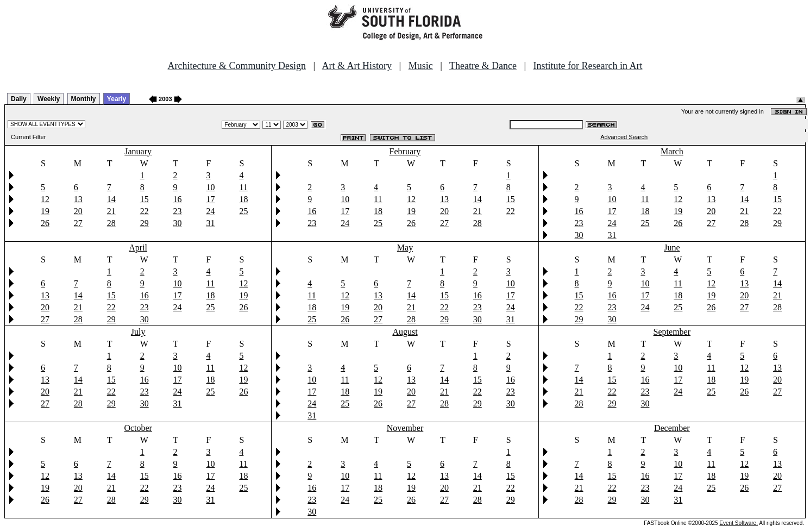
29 (145, 223)
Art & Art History (357, 66)
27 (78, 223)
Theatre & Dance (483, 66)
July (138, 332)
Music (421, 66)
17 (210, 199)
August (405, 332)
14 (111, 199)
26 (45, 223)
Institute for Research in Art (588, 66)
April (138, 248)
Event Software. (739, 523)
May (405, 248)
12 (45, 199)
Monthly (84, 99)
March (672, 151)
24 (210, 211)
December (672, 428)
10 (210, 187)
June (672, 248)
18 (243, 199)
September (672, 332)
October (138, 428)
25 (243, 211)
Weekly (49, 99)
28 (111, 223)
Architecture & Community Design (237, 66)
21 (111, 211)
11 (243, 187)
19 (45, 211)
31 (210, 223)
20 (78, 211)
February (405, 151)
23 (178, 211)
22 (145, 211)
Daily (19, 99)
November (405, 428)
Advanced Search (624, 137)
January (138, 151)
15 (145, 199)
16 (178, 199)
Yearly (117, 99)
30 (178, 223)
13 (78, 199)
